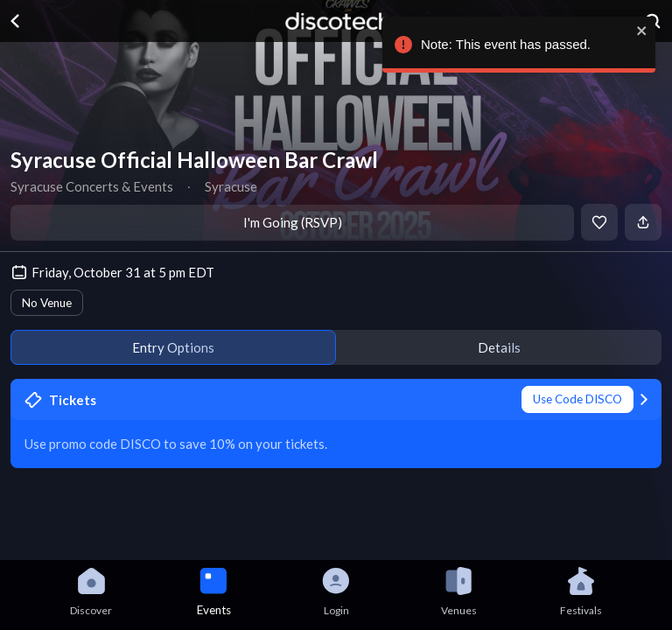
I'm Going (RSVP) (293, 222)
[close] (650, 31)
